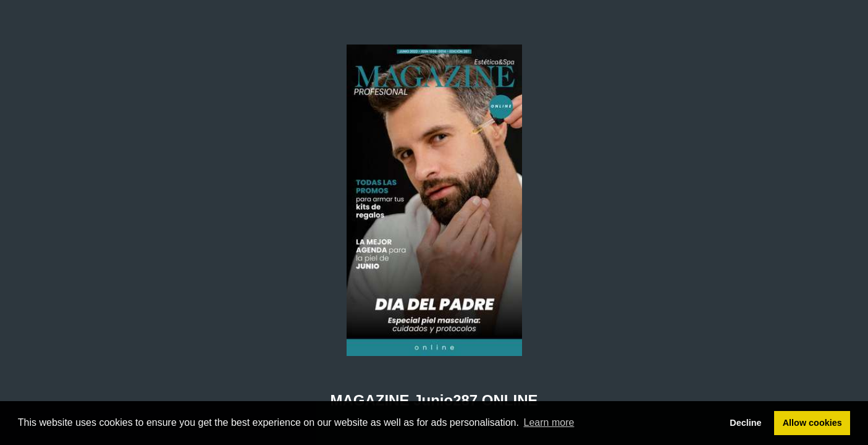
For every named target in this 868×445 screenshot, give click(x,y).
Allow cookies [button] (812, 423)
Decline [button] (745, 423)
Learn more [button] (549, 422)
